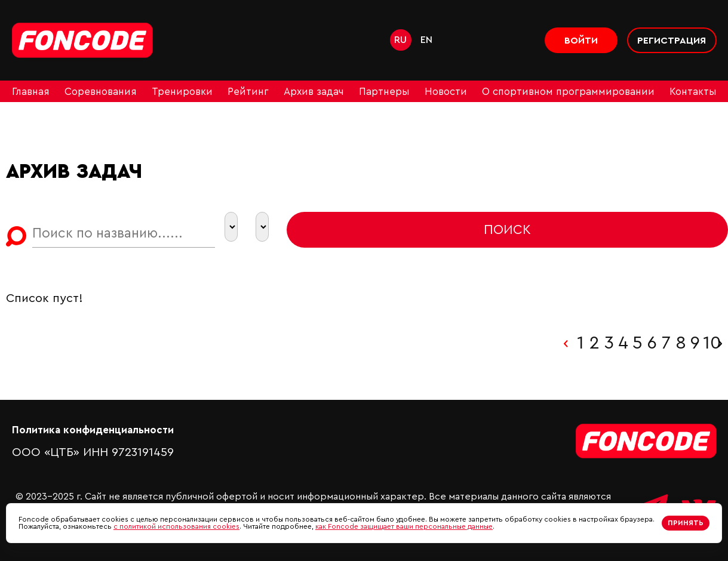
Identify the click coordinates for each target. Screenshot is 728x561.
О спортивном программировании (568, 92)
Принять (686, 523)
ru (400, 40)
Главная (31, 92)
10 (709, 343)
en (426, 40)
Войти (581, 41)
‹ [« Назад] (566, 343)
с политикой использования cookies (176, 526)
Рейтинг (248, 92)
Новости (446, 92)
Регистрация (672, 41)
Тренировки (182, 92)
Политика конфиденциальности (93, 430)
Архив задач (314, 92)
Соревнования (101, 92)
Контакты (693, 92)
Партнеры (384, 92)
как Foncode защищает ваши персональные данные (404, 526)
